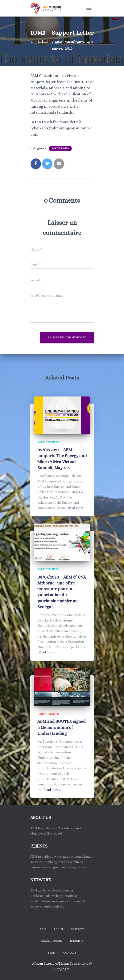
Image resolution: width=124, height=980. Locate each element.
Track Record (51, 941)
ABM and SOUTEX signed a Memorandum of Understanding (62, 727)
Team (52, 953)
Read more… (77, 508)
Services (78, 929)
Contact (70, 953)
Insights (77, 941)
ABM (43, 929)
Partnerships (60, 148)
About (58, 929)
